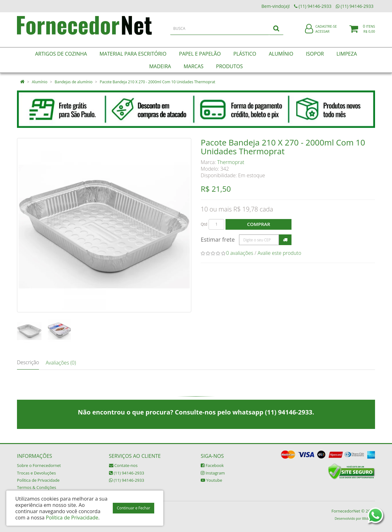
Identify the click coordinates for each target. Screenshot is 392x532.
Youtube (211, 480)
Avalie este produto (279, 253)
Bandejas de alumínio (73, 82)
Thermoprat (231, 162)
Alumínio (40, 82)
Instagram (213, 473)
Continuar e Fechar (133, 508)
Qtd (204, 224)
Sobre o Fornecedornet (39, 465)
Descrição (28, 362)
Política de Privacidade (38, 480)
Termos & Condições (37, 487)
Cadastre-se (326, 31)
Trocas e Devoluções (36, 473)
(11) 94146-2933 (127, 473)
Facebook (212, 465)
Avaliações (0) (61, 363)
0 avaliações (240, 253)
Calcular (285, 240)
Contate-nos (123, 465)
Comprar (259, 224)
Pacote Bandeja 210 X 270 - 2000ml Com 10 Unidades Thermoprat (158, 82)
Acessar (322, 36)
